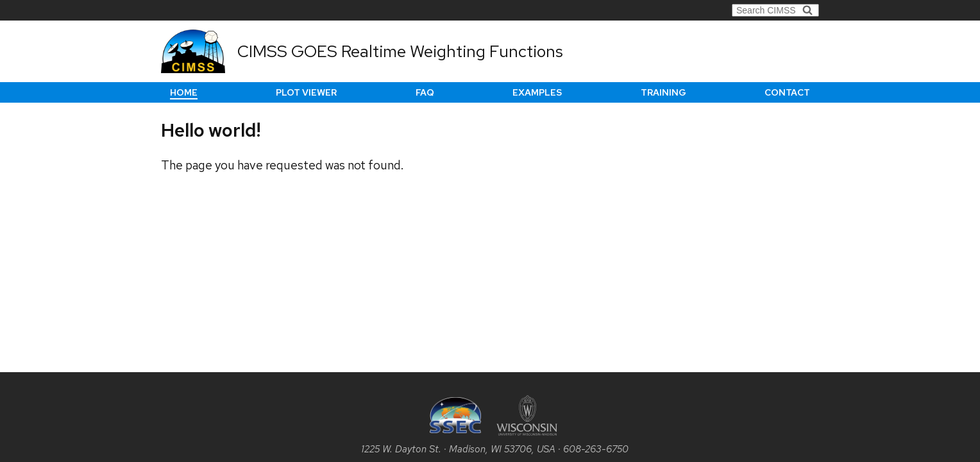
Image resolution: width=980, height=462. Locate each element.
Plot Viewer (306, 92)
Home (184, 92)
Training (663, 92)
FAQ (425, 92)
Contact (787, 92)
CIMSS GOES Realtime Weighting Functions (400, 51)
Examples (537, 92)
